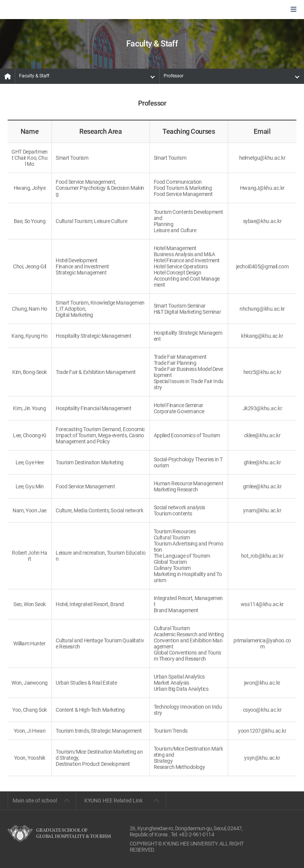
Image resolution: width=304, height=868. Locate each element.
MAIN (8, 76)
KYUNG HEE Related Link (113, 801)
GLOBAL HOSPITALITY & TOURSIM (46, 10)
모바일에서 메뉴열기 (294, 10)
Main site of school (35, 801)
